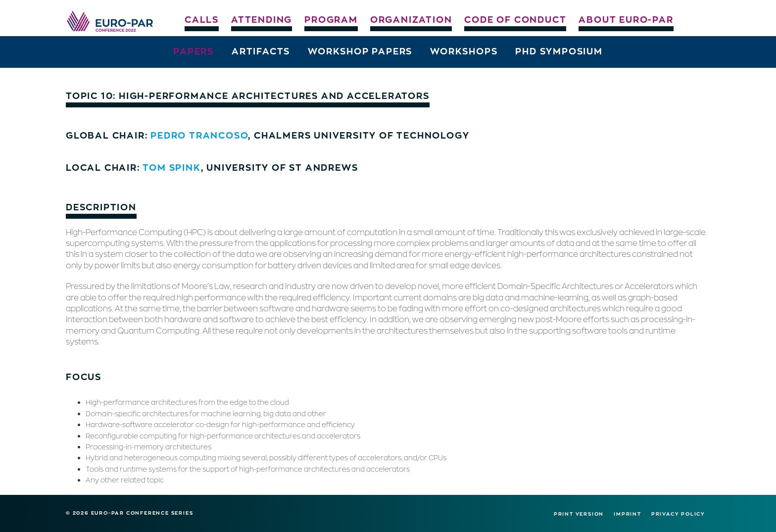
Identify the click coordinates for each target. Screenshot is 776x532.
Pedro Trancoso (199, 135)
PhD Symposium (559, 51)
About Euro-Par (626, 19)
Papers (194, 51)
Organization (411, 19)
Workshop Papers (360, 51)
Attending (262, 19)
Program (331, 19)
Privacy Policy (678, 514)
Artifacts (261, 51)
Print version (579, 514)
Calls (202, 19)
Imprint (628, 514)
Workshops (464, 51)
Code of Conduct (515, 19)
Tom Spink (171, 167)
